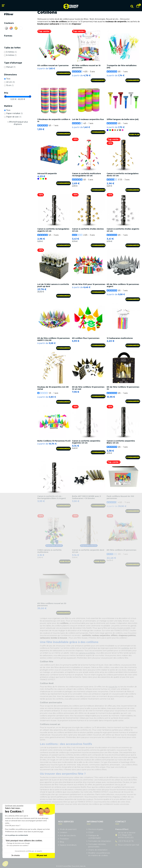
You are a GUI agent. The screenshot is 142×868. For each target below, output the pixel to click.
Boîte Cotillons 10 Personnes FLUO (54, 441)
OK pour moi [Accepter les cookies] (42, 855)
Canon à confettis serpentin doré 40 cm (88, 551)
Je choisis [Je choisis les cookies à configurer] (16, 855)
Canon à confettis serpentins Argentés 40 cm (86, 442)
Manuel (11, 67)
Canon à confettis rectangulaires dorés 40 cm (123, 175)
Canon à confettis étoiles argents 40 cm (123, 230)
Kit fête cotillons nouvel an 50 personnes (52, 604)
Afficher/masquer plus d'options (18, 123)
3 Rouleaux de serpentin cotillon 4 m (54, 120)
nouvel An (113, 687)
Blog (62, 842)
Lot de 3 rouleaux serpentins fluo (88, 119)
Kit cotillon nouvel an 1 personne (53, 65)
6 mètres (11, 55)
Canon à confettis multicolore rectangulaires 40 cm (86, 175)
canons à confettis (87, 653)
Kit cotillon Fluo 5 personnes (86, 338)
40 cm (11, 82)
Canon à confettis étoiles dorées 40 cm (88, 230)
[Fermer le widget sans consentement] (14, 806)
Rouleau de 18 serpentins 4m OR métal (53, 388)
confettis (125, 648)
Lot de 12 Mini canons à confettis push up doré (53, 285)
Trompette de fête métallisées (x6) (122, 67)
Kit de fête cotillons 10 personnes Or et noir (88, 388)
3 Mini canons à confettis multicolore (49, 551)
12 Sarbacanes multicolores (120, 338)
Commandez (63, 73)
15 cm (10, 85)
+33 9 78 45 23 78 (126, 841)
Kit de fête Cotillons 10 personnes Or (123, 388)
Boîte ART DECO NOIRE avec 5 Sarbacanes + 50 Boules (86, 497)
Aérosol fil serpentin (47, 174)
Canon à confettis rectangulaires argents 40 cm (53, 230)
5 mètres (11, 52)
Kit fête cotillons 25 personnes (121, 550)
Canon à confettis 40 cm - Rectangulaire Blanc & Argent (52, 497)
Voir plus (134, 135)
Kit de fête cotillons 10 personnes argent (123, 285)
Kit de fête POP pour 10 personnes (89, 284)
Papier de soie (14, 117)
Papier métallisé (14, 113)
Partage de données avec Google (18, 843)
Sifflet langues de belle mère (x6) (123, 119)
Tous (8, 79)
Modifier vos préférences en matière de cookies (99, 854)
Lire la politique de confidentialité (16, 835)
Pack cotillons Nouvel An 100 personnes (120, 497)
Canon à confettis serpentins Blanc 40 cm (121, 442)
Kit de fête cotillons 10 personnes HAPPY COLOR (54, 339)
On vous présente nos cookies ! (18, 845)
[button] (5, 864)
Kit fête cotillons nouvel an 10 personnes (86, 67)
